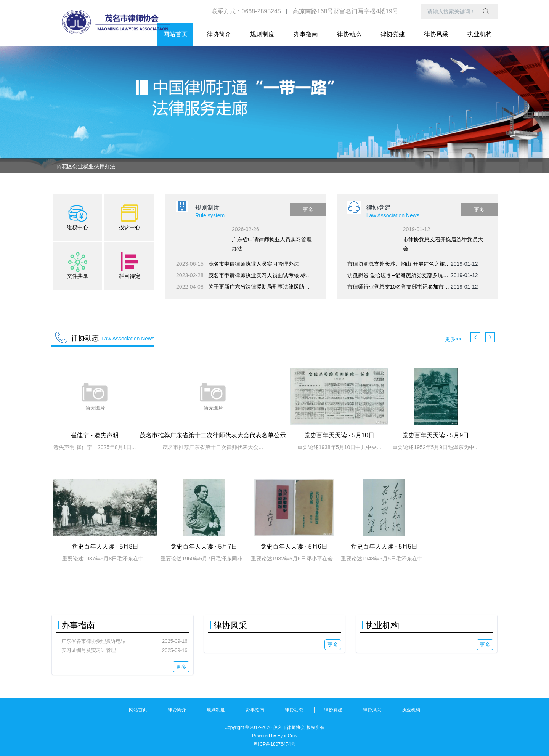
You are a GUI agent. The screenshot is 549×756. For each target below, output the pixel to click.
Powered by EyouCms (275, 736)
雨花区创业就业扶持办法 (86, 166)
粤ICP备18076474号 (274, 744)
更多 (308, 210)
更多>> (453, 339)
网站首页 (175, 34)
